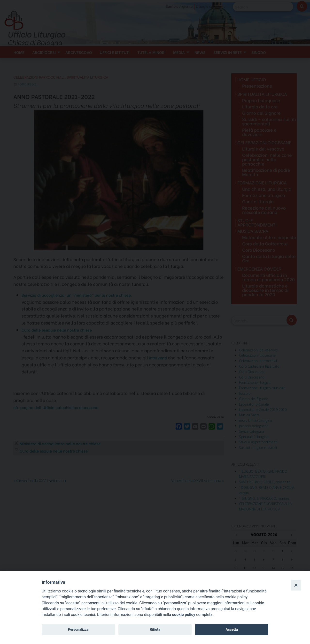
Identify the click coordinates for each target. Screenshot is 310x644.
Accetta (232, 629)
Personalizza (78, 629)
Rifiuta (155, 629)
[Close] (296, 585)
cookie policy (184, 615)
